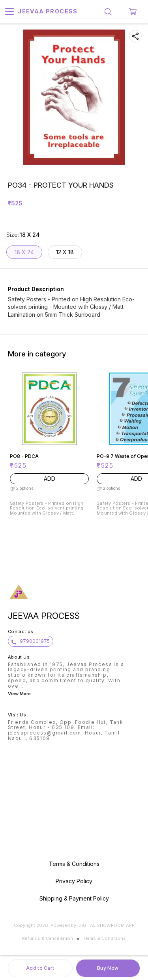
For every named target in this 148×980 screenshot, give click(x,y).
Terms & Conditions (104, 938)
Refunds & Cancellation (48, 938)
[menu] (9, 12)
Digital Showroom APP (107, 925)
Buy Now (108, 968)
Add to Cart (40, 968)
